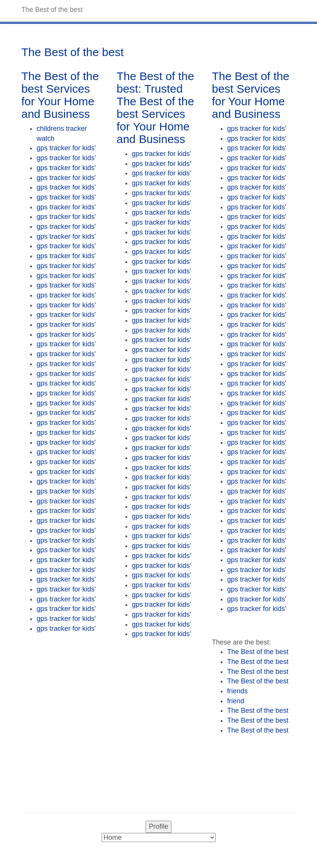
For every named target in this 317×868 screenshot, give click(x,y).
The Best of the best (258, 652)
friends (237, 691)
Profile (158, 826)
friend (236, 701)
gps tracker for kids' (66, 148)
